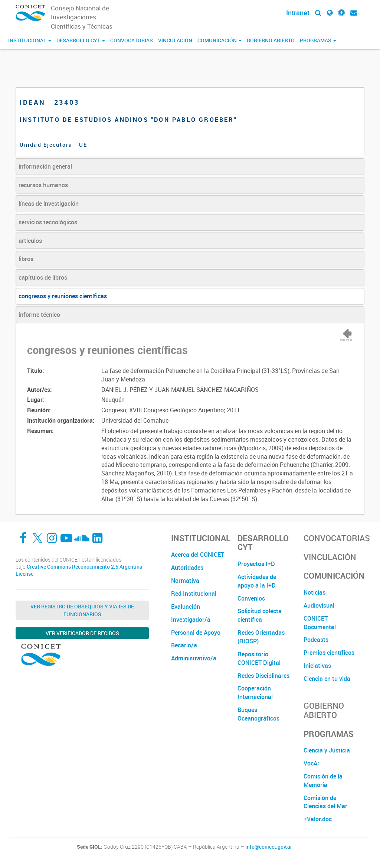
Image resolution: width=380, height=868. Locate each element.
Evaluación (186, 607)
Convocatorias (132, 40)
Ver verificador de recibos (82, 633)
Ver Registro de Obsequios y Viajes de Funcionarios (82, 610)
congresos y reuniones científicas (63, 296)
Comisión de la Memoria (323, 781)
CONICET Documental (320, 623)
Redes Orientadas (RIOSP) (261, 637)
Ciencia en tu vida (327, 679)
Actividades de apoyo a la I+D (257, 581)
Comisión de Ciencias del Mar (325, 802)
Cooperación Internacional (255, 693)
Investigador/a (191, 620)
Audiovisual (319, 605)
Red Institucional (194, 594)
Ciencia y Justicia (327, 750)
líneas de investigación (49, 204)
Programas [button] (318, 40)
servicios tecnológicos (48, 222)
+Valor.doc (318, 819)
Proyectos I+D (256, 564)
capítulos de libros (43, 277)
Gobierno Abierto (271, 40)
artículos (30, 241)
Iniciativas (317, 666)
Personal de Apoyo (196, 633)
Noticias (315, 592)
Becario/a (184, 645)
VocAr (312, 763)
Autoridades (187, 568)
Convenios (251, 598)
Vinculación (175, 40)
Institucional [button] (30, 40)
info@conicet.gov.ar (269, 847)
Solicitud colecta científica (260, 615)
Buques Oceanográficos (258, 714)
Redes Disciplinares (263, 676)
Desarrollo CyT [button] (81, 40)
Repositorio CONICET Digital (259, 658)
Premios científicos (329, 653)
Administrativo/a (194, 658)
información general (45, 166)
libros (26, 259)
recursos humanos (43, 185)
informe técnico (39, 315)
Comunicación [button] (220, 40)
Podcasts (316, 640)
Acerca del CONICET (198, 555)
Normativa (185, 581)
